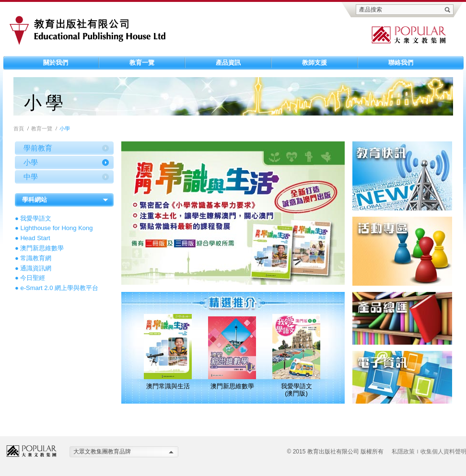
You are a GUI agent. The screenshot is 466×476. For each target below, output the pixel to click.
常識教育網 (36, 258)
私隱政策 (403, 452)
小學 (31, 162)
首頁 (19, 128)
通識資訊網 (36, 268)
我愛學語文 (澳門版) (297, 390)
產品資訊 (228, 63)
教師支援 (315, 63)
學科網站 (35, 200)
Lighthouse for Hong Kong (56, 228)
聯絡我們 (401, 63)
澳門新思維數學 (42, 248)
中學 (31, 177)
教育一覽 (142, 63)
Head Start (35, 238)
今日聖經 (33, 278)
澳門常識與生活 (168, 386)
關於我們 (56, 63)
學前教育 (38, 148)
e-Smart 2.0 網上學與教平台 (59, 288)
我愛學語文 (36, 218)
